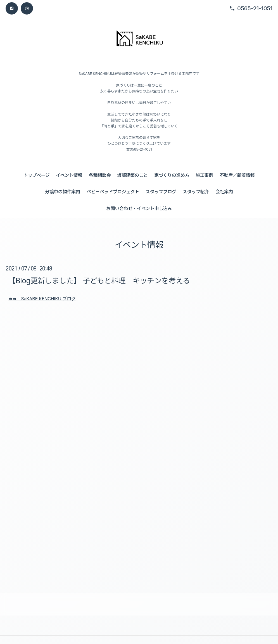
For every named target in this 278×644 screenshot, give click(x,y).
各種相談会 (100, 175)
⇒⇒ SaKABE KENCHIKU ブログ (42, 299)
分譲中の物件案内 (62, 192)
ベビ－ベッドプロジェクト (113, 192)
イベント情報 (69, 175)
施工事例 (204, 175)
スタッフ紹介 (196, 192)
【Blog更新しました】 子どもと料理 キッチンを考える (99, 281)
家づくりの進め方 (172, 175)
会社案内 (224, 192)
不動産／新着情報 (237, 175)
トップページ (37, 175)
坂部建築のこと (132, 175)
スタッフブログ (161, 192)
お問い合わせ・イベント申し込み (139, 208)
